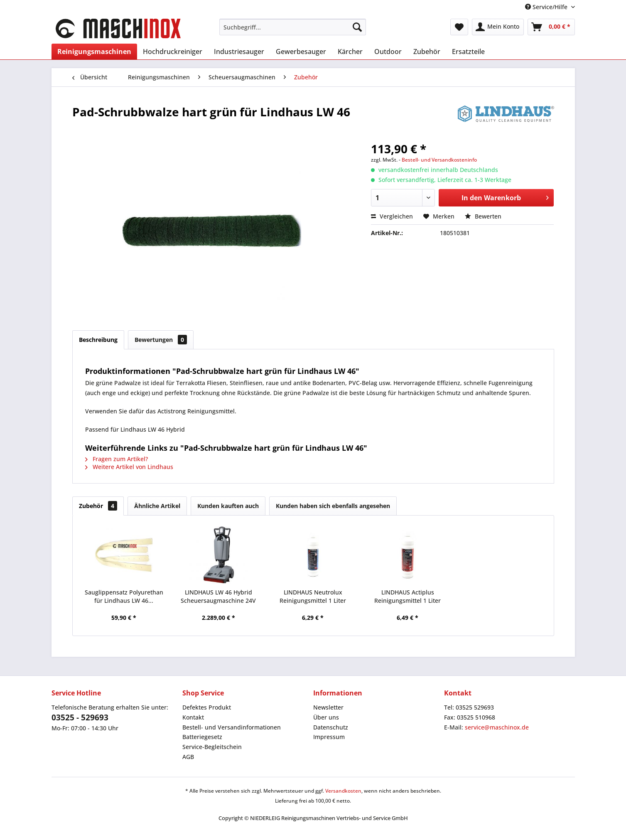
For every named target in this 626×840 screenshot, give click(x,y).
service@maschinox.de (497, 727)
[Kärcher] (350, 52)
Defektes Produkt (207, 707)
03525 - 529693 (80, 717)
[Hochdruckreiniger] (173, 52)
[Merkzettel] (459, 27)
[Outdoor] (388, 52)
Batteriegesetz (202, 737)
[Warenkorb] (551, 27)
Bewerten (483, 216)
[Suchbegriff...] (293, 27)
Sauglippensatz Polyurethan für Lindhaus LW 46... (124, 596)
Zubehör (98, 506)
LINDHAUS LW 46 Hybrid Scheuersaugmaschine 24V (218, 596)
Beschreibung (98, 340)
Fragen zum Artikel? (117, 459)
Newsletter (328, 707)
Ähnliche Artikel (157, 506)
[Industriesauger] (239, 52)
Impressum (329, 737)
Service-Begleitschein (212, 747)
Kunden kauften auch (228, 506)
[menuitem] (293, 27)
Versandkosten (343, 791)
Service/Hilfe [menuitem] (547, 7)
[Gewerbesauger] (301, 52)
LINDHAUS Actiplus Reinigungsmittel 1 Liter (408, 596)
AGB (188, 757)
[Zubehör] (427, 52)
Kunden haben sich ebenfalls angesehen (333, 506)
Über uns (326, 717)
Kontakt (193, 717)
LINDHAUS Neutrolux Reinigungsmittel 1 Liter (313, 596)
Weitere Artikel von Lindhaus (129, 467)
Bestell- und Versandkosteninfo (439, 160)
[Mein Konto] (498, 27)
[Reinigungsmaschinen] (94, 52)
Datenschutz (331, 727)
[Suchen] (357, 27)
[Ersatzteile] (468, 52)
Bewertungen (161, 340)
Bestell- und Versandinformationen (232, 727)
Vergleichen (392, 216)
